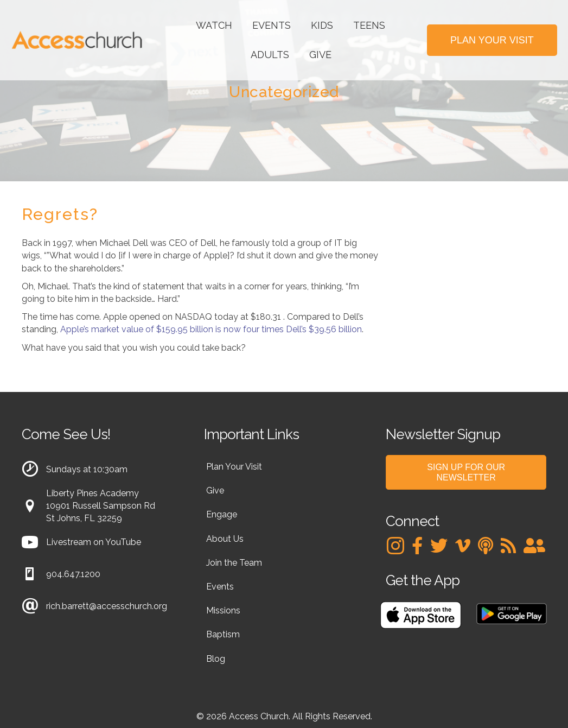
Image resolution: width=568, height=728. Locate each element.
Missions (223, 610)
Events (272, 25)
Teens (369, 25)
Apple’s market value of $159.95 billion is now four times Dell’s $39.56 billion (211, 329)
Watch (214, 25)
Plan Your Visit (234, 467)
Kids (322, 25)
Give (320, 55)
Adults (270, 55)
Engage (222, 514)
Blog (216, 659)
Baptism (223, 634)
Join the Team (234, 563)
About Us (225, 539)
